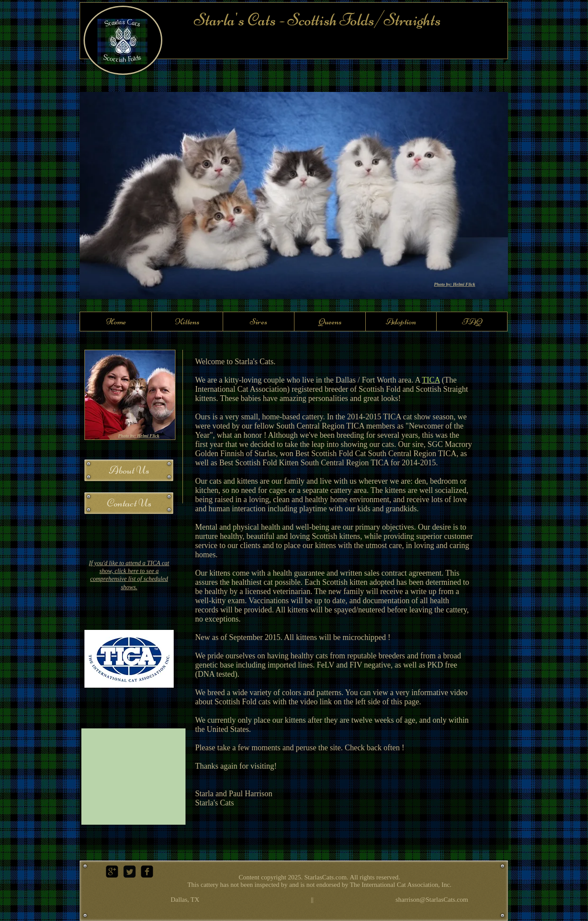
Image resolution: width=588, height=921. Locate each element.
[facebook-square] (147, 872)
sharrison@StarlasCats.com (432, 900)
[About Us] (129, 470)
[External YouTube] (133, 777)
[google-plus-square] (112, 872)
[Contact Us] (129, 503)
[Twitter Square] (129, 872)
